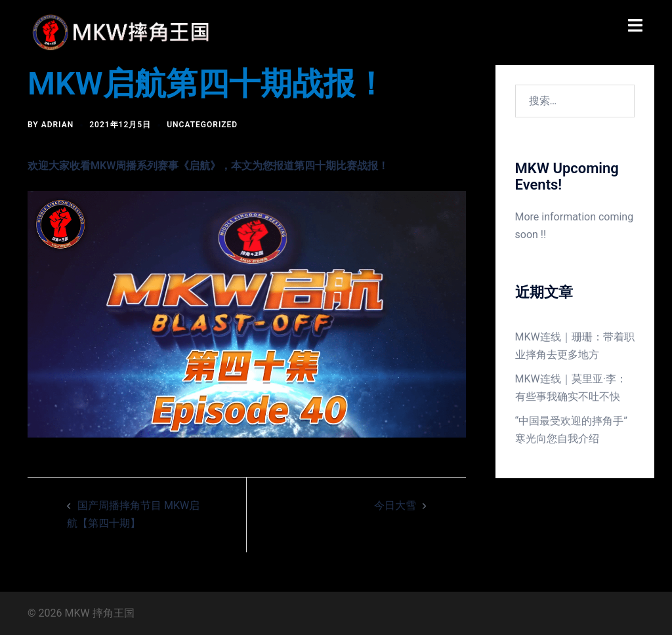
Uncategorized (202, 125)
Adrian (58, 125)
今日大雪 (395, 505)
